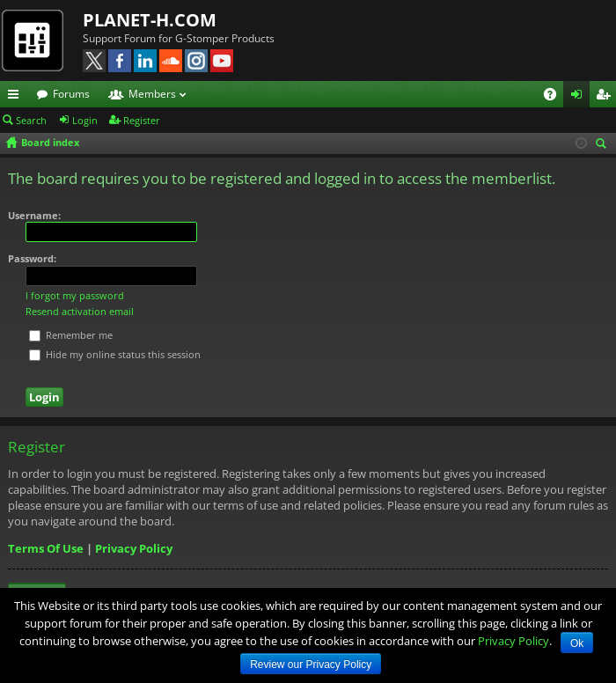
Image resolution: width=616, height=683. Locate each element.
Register (142, 120)
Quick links (17, 97)
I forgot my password (75, 295)
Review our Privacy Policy (311, 665)
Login (85, 120)
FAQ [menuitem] (556, 97)
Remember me (71, 335)
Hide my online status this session (115, 354)
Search (31, 120)
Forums (71, 94)
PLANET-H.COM (150, 20)
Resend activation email (80, 311)
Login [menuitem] (580, 97)
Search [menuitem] (604, 145)
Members (152, 94)
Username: (34, 215)
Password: (32, 258)
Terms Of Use (46, 548)
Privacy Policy (134, 548)
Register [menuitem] (606, 97)
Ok (577, 643)
